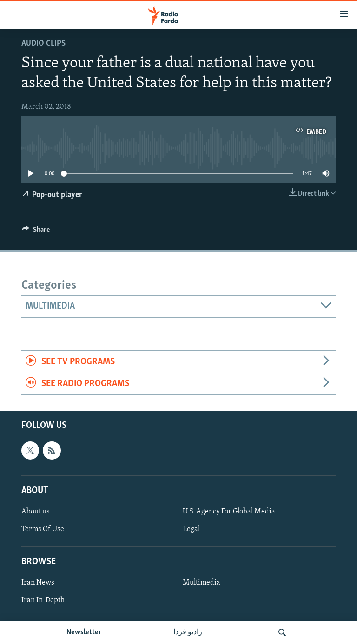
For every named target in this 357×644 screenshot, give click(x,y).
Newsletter (84, 632)
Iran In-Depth (43, 601)
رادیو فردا (188, 632)
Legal (191, 529)
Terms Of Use (43, 529)
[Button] (36, 232)
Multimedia (202, 583)
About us (36, 512)
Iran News (38, 583)
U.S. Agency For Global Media (229, 512)
